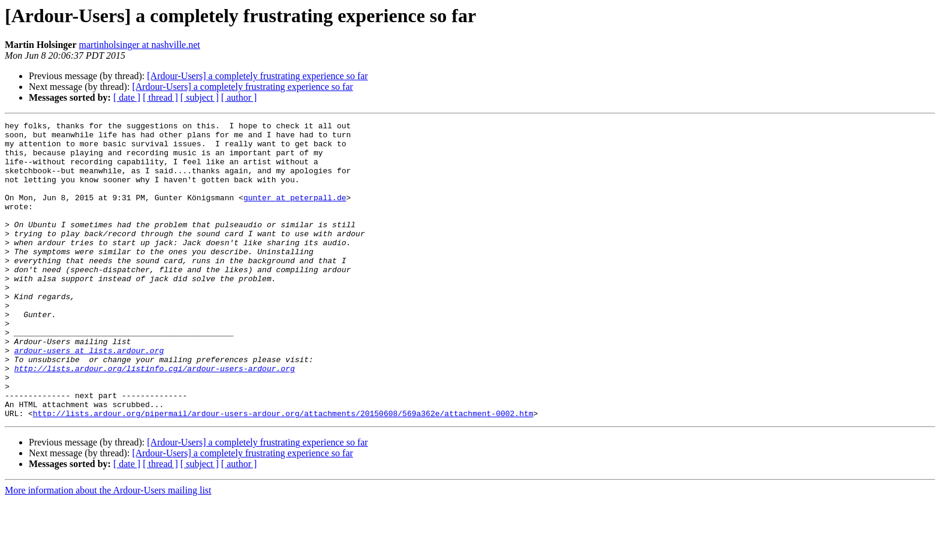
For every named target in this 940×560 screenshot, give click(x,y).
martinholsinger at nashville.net (140, 45)
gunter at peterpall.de (295, 213)
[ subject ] (200, 97)
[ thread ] (160, 97)
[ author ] (239, 97)
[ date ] (127, 97)
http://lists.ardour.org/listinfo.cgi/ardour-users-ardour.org (155, 419)
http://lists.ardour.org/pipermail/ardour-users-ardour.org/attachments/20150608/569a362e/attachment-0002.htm (283, 472)
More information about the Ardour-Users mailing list (108, 550)
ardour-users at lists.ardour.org (89, 397)
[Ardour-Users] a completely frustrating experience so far (257, 76)
